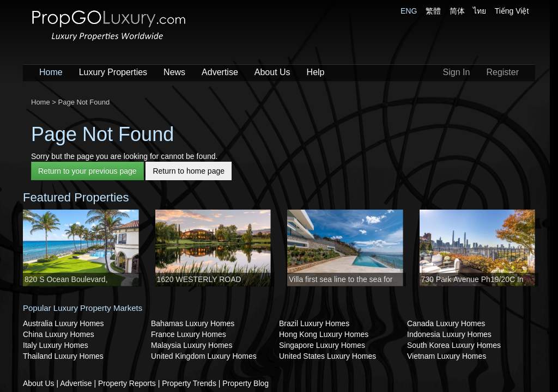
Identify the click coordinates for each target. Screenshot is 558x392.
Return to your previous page (87, 171)
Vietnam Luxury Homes (447, 356)
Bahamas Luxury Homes (193, 323)
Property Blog (245, 383)
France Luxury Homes (189, 334)
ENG (409, 11)
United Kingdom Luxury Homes (204, 356)
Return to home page (189, 171)
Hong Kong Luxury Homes (324, 334)
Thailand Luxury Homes (63, 356)
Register (502, 72)
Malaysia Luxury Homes (192, 345)
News (174, 72)
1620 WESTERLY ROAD (199, 279)
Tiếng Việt (512, 11)
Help (316, 72)
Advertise (220, 72)
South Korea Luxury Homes (454, 345)
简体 (457, 11)
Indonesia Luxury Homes (449, 334)
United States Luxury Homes (327, 356)
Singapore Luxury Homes (322, 345)
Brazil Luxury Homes (314, 323)
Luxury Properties (113, 72)
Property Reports (127, 383)
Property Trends (189, 383)
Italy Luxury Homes (56, 345)
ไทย (480, 11)
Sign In (457, 72)
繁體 (433, 11)
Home (51, 72)
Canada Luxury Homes (446, 323)
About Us (272, 72)
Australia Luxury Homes (63, 323)
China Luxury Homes (59, 334)
